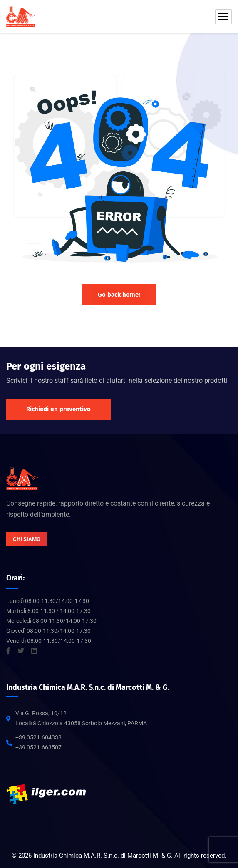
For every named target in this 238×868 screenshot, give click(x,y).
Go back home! (119, 295)
